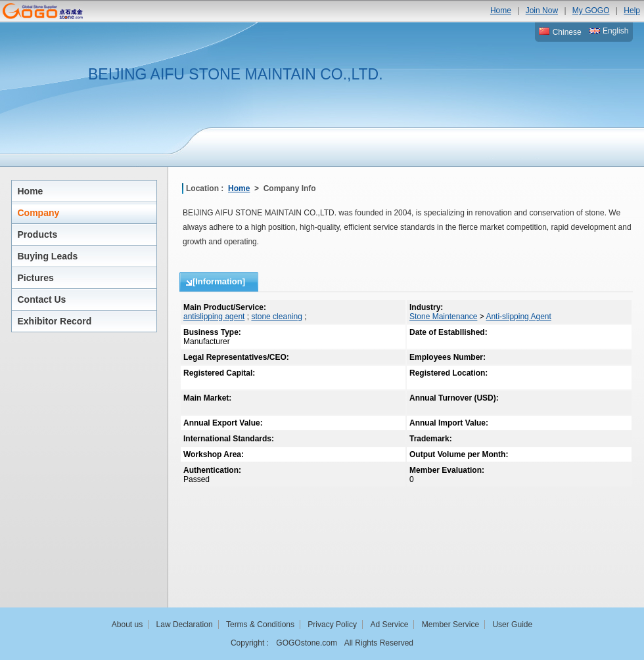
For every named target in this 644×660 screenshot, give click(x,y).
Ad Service (389, 625)
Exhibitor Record (55, 321)
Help (632, 11)
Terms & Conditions (260, 625)
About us (127, 625)
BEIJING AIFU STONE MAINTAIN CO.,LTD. (236, 74)
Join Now (542, 11)
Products (38, 234)
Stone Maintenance (443, 317)
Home (501, 11)
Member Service (450, 625)
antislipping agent (214, 317)
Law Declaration (185, 625)
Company (39, 213)
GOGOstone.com (307, 643)
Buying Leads (48, 256)
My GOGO (591, 11)
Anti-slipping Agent (518, 317)
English (609, 31)
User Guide (512, 625)
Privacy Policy (332, 625)
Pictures (36, 278)
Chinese (560, 32)
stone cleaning (276, 317)
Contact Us (42, 299)
